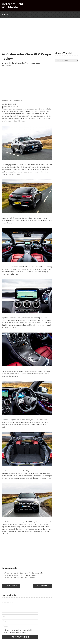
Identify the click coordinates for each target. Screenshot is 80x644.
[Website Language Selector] (67, 60)
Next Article (43, 586)
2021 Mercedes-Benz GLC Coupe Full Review (21, 575)
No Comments (7, 65)
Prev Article (11, 586)
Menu (6, 15)
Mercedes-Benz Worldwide (13, 6)
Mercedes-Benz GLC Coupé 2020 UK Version (21, 578)
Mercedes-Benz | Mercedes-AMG (16, 63)
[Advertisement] (40, 33)
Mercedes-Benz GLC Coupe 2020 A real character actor (24, 573)
